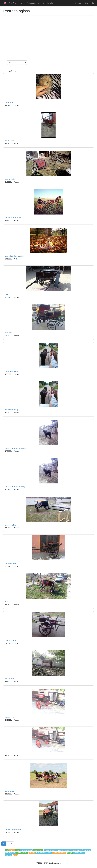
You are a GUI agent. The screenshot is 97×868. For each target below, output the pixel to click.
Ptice (18, 850)
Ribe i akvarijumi (26, 850)
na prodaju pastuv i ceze (13, 218)
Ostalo (16, 855)
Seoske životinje (76, 850)
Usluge (70, 853)
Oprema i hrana (79, 853)
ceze (7, 294)
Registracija (89, 3)
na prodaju (9, 333)
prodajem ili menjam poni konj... (16, 448)
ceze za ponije (10, 179)
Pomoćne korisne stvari (44, 853)
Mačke (12, 850)
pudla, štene (9, 102)
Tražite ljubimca (22, 853)
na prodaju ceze (10, 563)
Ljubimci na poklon (59, 853)
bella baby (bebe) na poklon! (14, 256)
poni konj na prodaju (12, 371)
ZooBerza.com (16, 3)
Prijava (78, 3)
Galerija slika (48, 3)
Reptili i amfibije (50, 850)
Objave (32, 853)
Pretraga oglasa (33, 3)
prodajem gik (9, 717)
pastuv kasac (9, 791)
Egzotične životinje (63, 850)
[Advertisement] (48, 36)
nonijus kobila (10, 679)
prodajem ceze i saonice (13, 829)
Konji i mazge (38, 850)
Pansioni (9, 855)
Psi (7, 850)
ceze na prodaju (10, 525)
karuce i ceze (9, 141)
